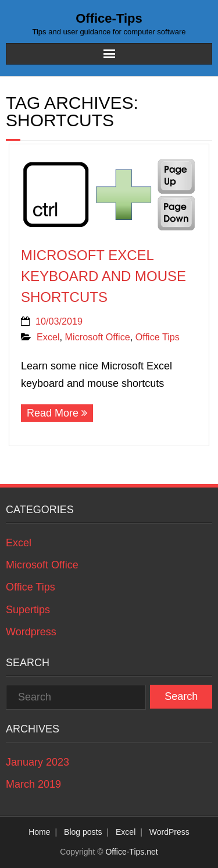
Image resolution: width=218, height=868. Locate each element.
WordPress (169, 832)
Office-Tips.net (131, 852)
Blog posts (83, 832)
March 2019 (33, 784)
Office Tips (158, 337)
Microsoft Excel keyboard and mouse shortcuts (103, 276)
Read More (53, 413)
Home (39, 832)
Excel (48, 337)
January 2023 (37, 762)
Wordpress (31, 632)
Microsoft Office (98, 337)
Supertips (28, 610)
